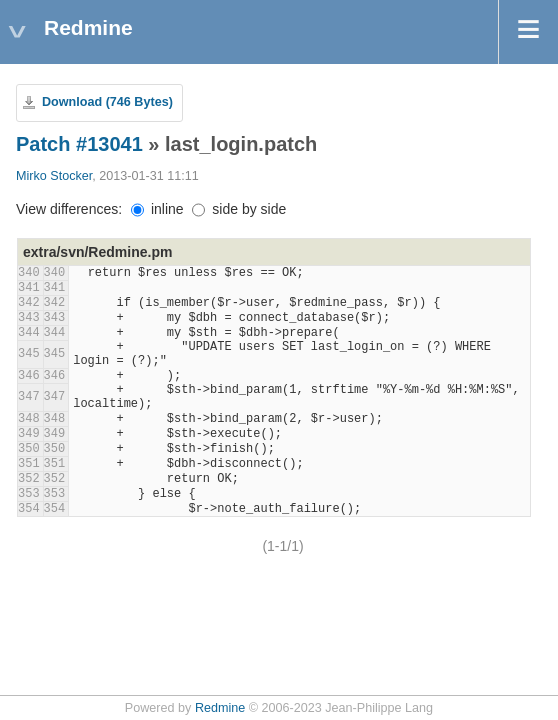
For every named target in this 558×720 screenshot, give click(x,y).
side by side (239, 209)
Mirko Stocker (54, 176)
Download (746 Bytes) (107, 102)
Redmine (220, 708)
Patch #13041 (79, 144)
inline (157, 209)
